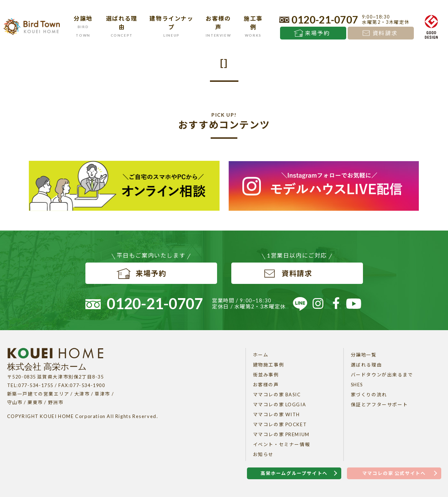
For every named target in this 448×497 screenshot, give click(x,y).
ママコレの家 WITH (277, 414)
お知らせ (263, 454)
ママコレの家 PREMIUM (281, 434)
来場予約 (317, 33)
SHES (357, 385)
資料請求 (385, 33)
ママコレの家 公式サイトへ (394, 473)
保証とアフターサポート (380, 405)
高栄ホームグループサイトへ (294, 473)
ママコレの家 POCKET (280, 424)
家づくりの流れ (369, 395)
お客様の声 (266, 385)
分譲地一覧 (364, 355)
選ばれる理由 (367, 365)
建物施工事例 (269, 365)
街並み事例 (266, 375)
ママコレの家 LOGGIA (280, 405)
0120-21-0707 (325, 20)
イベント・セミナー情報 (282, 444)
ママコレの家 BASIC (277, 395)
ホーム (261, 355)
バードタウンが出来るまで (382, 375)
